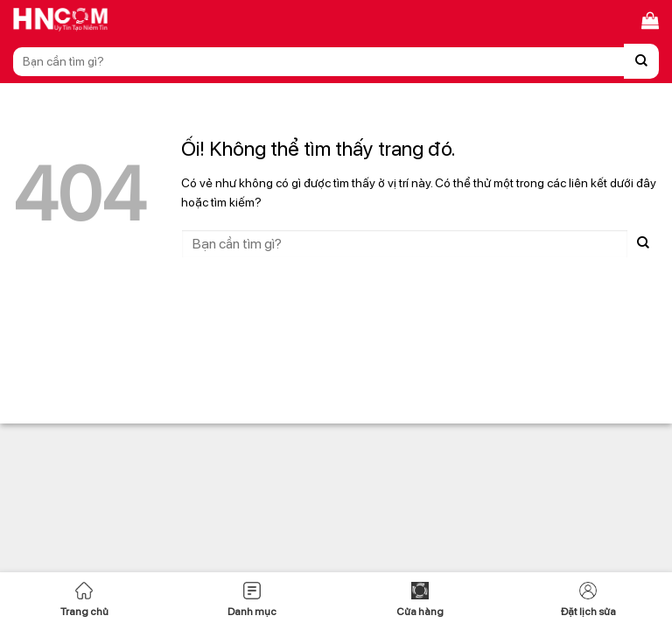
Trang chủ (84, 600)
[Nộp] (641, 61)
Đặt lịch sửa (588, 600)
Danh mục (252, 600)
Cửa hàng (420, 600)
